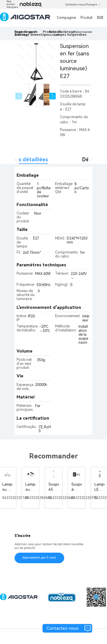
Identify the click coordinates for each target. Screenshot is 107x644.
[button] (53, 96)
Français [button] (94, 5)
